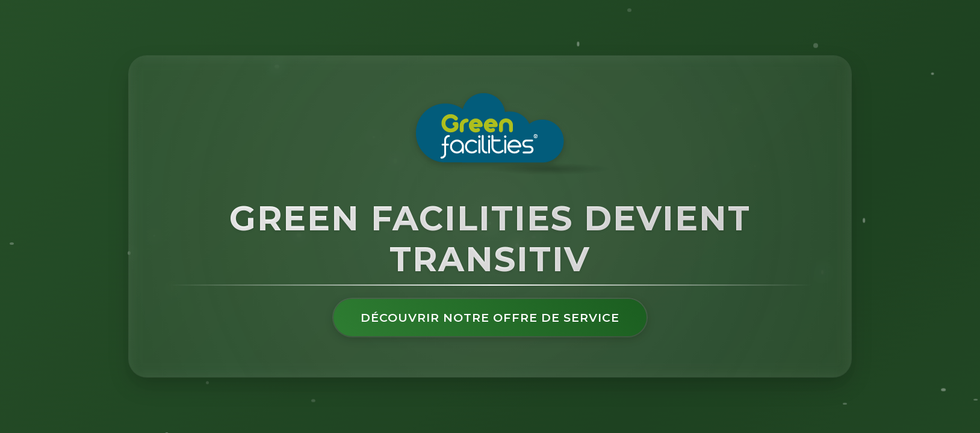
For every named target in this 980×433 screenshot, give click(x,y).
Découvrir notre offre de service (490, 318)
